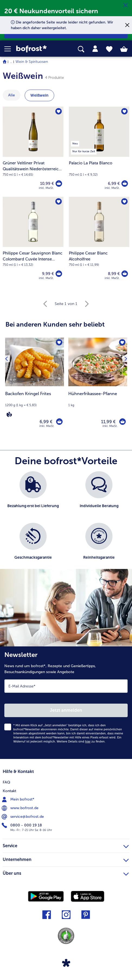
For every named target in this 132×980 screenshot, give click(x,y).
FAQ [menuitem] (7, 782)
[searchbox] (81, 49)
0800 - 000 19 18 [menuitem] (22, 825)
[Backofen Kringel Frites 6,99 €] (35, 386)
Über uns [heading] (66, 873)
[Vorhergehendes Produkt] (6, 359)
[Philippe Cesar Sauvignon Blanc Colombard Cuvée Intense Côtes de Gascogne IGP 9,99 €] (33, 242)
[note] (35, 404)
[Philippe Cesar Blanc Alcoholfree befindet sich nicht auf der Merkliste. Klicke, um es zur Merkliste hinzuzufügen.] (124, 202)
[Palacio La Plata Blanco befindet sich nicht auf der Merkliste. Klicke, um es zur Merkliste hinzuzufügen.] (124, 111)
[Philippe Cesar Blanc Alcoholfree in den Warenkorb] (125, 274)
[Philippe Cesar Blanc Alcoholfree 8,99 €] (99, 242)
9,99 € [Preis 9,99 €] (48, 274)
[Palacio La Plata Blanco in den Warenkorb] (125, 184)
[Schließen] (125, 5)
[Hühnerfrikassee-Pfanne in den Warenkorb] (123, 422)
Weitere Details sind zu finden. (81, 742)
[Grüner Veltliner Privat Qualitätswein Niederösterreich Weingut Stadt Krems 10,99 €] (33, 152)
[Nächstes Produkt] (126, 359)
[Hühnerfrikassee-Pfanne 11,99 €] (98, 386)
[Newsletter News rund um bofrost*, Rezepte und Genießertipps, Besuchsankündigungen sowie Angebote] (66, 703)
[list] (66, 523)
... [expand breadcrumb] (11, 62)
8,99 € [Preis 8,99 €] (114, 274)
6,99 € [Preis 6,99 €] (114, 184)
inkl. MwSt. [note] (47, 426)
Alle (12, 95)
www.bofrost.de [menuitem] (21, 808)
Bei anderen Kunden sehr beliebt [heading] (55, 324)
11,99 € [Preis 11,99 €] (108, 422)
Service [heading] (66, 845)
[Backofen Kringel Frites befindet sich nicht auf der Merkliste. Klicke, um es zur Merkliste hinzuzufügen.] (59, 343)
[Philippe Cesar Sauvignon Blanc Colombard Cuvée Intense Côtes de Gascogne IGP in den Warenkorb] (59, 274)
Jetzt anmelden (66, 710)
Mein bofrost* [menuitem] (19, 799)
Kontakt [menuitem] (9, 791)
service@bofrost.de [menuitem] (23, 817)
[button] (10, 49)
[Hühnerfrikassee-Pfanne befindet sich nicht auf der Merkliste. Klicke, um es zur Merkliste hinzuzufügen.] (122, 343)
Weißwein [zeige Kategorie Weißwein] (39, 95)
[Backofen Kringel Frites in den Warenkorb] (59, 422)
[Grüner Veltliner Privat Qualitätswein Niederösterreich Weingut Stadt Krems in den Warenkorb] (59, 184)
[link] (37, 49)
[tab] (95, 49)
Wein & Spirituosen (32, 62)
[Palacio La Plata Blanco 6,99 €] (99, 152)
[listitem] (33, 494)
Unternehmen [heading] (66, 859)
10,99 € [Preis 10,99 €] (47, 184)
